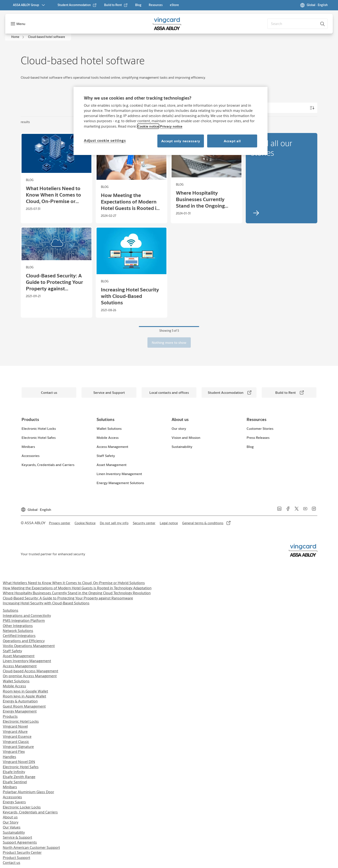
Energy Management (20, 711)
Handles (9, 757)
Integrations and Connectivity (27, 615)
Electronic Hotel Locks (21, 721)
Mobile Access (14, 686)
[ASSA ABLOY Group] (29, 5)
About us (10, 817)
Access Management (20, 666)
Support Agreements (20, 842)
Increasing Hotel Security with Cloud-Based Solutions (46, 603)
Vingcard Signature (18, 747)
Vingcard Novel (15, 726)
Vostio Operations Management (29, 646)
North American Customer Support (31, 847)
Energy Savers (14, 802)
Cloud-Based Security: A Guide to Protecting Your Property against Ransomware (68, 598)
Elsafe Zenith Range (19, 777)
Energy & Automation (20, 701)
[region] (171, 121)
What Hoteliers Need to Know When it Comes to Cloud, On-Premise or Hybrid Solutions (74, 583)
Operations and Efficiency (24, 641)
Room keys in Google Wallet (25, 691)
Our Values (12, 827)
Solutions (11, 610)
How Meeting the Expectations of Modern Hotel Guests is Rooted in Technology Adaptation (77, 588)
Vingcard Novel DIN (19, 762)
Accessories (12, 797)
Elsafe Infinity (14, 772)
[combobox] (297, 24)
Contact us (12, 863)
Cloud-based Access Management (31, 671)
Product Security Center (22, 852)
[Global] (314, 5)
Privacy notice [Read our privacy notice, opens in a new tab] (171, 126)
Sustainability (14, 832)
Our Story (11, 822)
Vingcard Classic (16, 742)
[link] (77, 5)
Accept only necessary (181, 141)
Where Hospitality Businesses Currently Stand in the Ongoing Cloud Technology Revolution (77, 593)
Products (10, 716)
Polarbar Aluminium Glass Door (28, 792)
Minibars (10, 787)
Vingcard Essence (17, 736)
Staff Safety (12, 651)
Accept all (232, 141)
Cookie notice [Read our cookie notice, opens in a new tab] (148, 126)
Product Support (16, 858)
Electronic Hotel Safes (21, 767)
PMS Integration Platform (24, 620)
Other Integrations (18, 626)
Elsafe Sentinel (15, 782)
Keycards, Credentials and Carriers (30, 812)
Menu (21, 24)
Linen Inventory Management (27, 661)
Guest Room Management (24, 706)
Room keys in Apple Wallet (24, 696)
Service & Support (17, 837)
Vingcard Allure (15, 731)
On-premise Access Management (30, 676)
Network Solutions (18, 631)
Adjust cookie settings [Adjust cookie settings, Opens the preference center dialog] (105, 140)
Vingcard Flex (14, 751)
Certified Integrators (19, 636)
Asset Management (19, 656)
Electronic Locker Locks (22, 807)
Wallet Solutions (16, 681)
